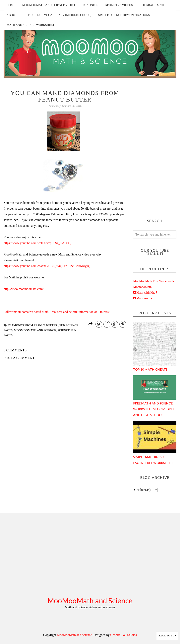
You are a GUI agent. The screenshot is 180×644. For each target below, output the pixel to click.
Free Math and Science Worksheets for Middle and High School (154, 409)
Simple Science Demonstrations (124, 15)
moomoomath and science (35, 330)
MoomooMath (142, 287)
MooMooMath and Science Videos (49, 5)
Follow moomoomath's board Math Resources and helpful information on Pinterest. (57, 312)
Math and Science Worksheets (31, 25)
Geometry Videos (119, 5)
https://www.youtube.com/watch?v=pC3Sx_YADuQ (37, 243)
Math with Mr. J (147, 292)
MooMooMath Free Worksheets (154, 281)
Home (11, 5)
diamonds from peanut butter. (33, 325)
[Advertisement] (155, 149)
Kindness (91, 5)
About (12, 15)
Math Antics (144, 298)
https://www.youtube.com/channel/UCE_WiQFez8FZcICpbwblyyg (47, 266)
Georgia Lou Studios (123, 635)
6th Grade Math (153, 5)
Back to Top (167, 636)
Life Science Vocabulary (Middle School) (58, 15)
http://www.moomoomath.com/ (24, 289)
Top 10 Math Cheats (150, 369)
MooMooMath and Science (90, 601)
